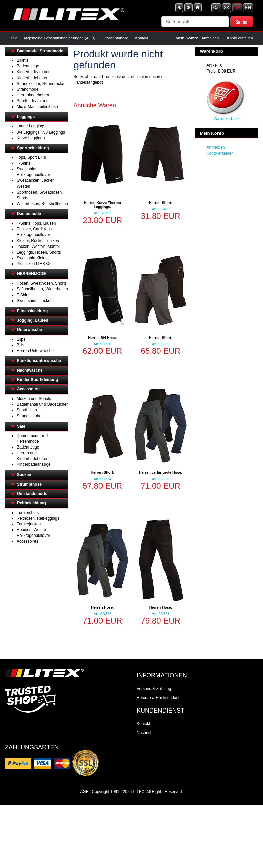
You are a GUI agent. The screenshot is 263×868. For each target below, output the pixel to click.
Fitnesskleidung (32, 311)
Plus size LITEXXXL (35, 264)
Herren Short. (161, 203)
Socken (24, 475)
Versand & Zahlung (154, 689)
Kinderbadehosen (32, 78)
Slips (21, 339)
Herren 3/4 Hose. (102, 338)
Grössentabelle (115, 38)
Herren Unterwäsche (35, 351)
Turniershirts (28, 513)
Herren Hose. (102, 607)
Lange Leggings (31, 126)
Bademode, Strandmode (40, 51)
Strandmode (27, 89)
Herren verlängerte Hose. (160, 472)
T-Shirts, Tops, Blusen (36, 223)
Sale (21, 426)
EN (248, 8)
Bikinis (22, 60)
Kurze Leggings (31, 138)
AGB (84, 792)
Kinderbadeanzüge (34, 72)
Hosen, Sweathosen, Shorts (42, 283)
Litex (12, 38)
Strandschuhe (29, 416)
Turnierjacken (29, 524)
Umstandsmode (32, 494)
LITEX (139, 792)
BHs (20, 345)
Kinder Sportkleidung (37, 380)
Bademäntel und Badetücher (42, 404)
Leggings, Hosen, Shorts (39, 252)
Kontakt (142, 38)
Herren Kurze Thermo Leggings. (103, 205)
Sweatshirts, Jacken (35, 301)
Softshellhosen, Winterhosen (42, 289)
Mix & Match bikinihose (37, 107)
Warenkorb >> (226, 119)
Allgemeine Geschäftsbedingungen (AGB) (59, 38)
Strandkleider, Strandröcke (40, 84)
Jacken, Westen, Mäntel (38, 247)
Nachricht (145, 733)
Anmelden (210, 38)
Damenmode (29, 214)
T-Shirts (23, 163)
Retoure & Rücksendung (159, 698)
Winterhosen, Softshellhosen (42, 204)
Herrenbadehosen (33, 95)
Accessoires (29, 389)
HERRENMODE (32, 274)
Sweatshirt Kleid (31, 258)
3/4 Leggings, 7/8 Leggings (41, 132)
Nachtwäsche (30, 370)
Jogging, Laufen (33, 320)
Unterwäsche (30, 330)
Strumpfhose (29, 484)
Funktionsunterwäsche (39, 361)
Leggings (26, 117)
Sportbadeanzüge (33, 101)
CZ (216, 8)
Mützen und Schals (34, 399)
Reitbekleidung (31, 503)
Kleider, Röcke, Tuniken (38, 241)
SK (227, 8)
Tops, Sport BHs (31, 157)
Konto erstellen (240, 38)
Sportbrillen (27, 410)
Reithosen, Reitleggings (38, 518)
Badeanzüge (28, 66)
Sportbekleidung (33, 148)
